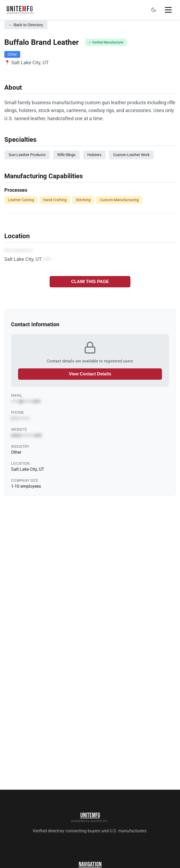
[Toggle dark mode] (154, 10)
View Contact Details (90, 374)
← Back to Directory (26, 25)
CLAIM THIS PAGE (90, 282)
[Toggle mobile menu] (168, 10)
